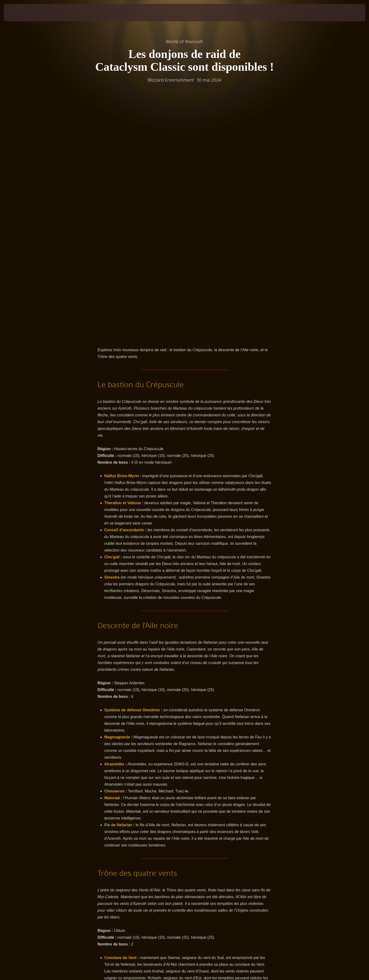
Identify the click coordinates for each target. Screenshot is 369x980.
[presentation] (22, 13)
